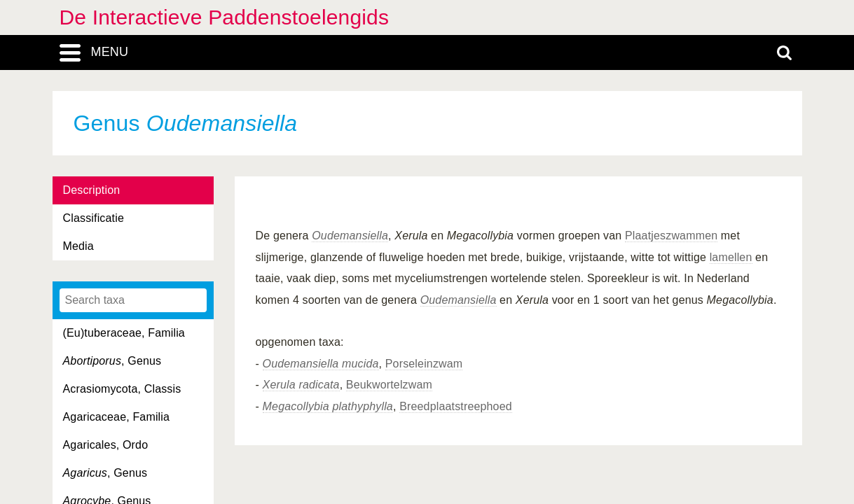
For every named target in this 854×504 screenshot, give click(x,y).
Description (92, 190)
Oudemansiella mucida (321, 364)
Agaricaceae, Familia (117, 417)
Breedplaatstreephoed (456, 406)
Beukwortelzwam (389, 385)
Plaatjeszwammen (671, 236)
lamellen (731, 257)
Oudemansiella (350, 236)
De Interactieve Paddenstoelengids (225, 17)
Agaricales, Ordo (106, 445)
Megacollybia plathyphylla (328, 406)
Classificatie (94, 218)
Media (78, 246)
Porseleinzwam (424, 364)
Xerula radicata (301, 385)
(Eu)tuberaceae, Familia (124, 333)
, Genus (112, 361)
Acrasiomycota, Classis (122, 389)
